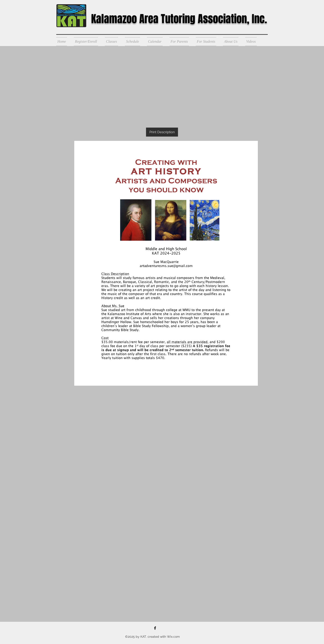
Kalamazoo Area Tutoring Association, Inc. (179, 19)
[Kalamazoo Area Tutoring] (155, 628)
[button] (86, 42)
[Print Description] (162, 132)
